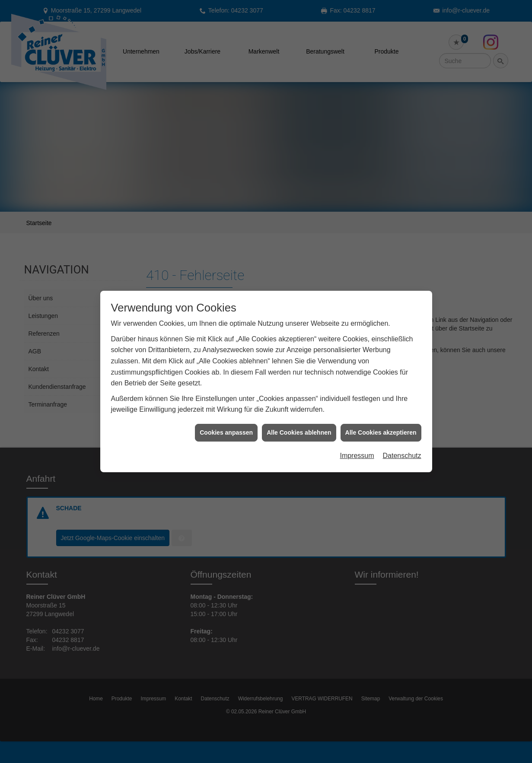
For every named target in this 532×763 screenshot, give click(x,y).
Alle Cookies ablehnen (299, 416)
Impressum (357, 439)
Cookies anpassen (226, 416)
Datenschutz (402, 439)
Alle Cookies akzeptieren (381, 416)
